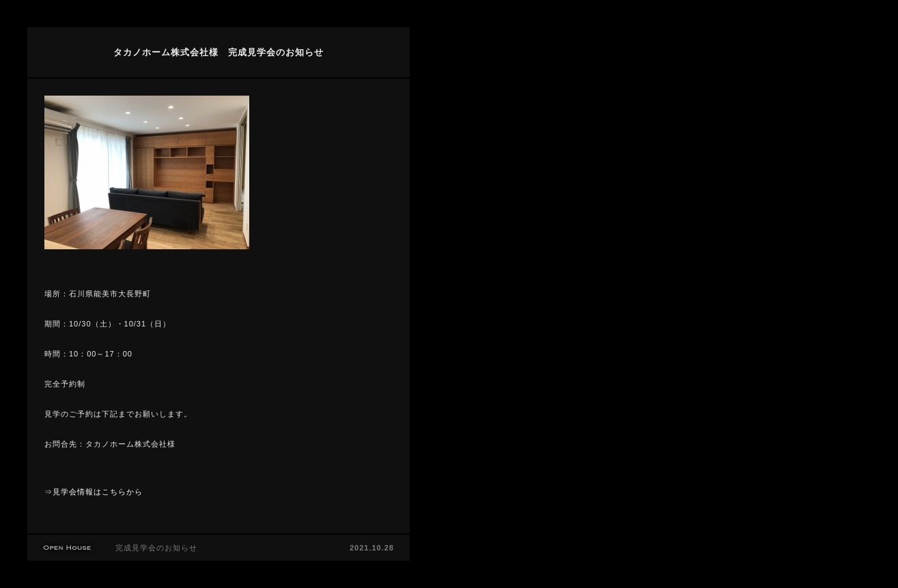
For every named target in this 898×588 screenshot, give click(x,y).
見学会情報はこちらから (98, 492)
